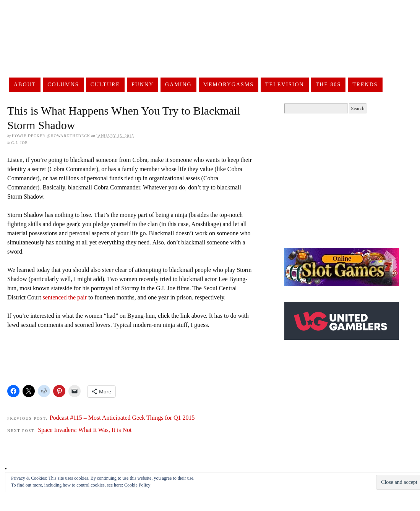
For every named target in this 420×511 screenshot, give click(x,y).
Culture (105, 85)
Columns (63, 85)
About (25, 85)
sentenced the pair (65, 297)
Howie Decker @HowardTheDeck (51, 136)
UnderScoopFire (200, 52)
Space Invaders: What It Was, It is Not (85, 430)
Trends (365, 85)
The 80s (328, 85)
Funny (143, 85)
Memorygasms (229, 85)
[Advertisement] (146, 356)
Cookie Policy (137, 485)
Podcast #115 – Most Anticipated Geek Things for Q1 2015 (122, 418)
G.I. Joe (19, 143)
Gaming (178, 85)
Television (285, 85)
